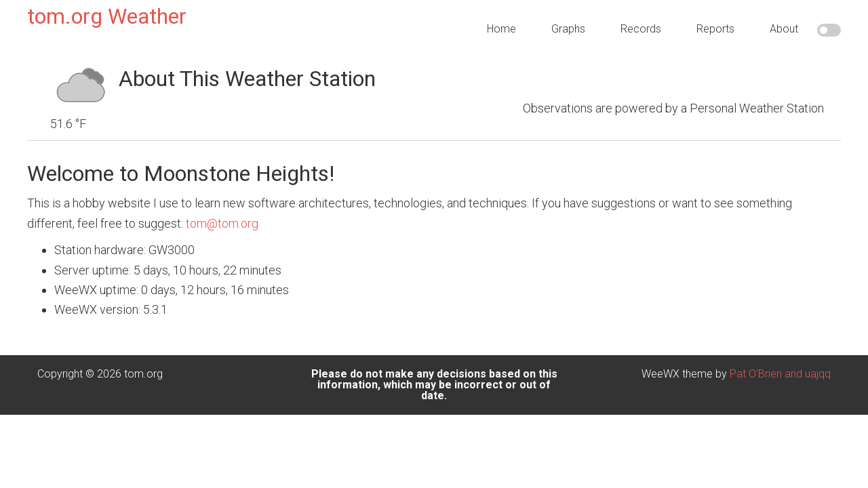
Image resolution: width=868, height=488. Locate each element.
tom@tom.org (222, 212)
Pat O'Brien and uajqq (780, 364)
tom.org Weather (107, 16)
